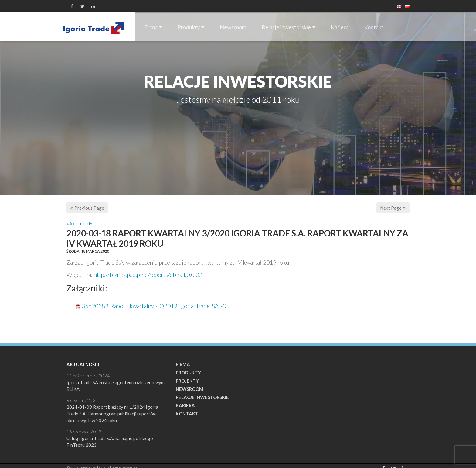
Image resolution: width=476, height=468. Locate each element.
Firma (153, 27)
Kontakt (374, 27)
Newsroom (233, 27)
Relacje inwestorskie (289, 27)
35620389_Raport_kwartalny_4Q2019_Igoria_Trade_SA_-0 (154, 306)
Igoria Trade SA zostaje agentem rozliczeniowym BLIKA (116, 386)
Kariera (340, 27)
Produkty (191, 27)
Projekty (187, 381)
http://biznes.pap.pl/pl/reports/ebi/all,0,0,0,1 (149, 275)
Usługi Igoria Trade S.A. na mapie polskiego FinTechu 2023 (110, 442)
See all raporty (79, 224)
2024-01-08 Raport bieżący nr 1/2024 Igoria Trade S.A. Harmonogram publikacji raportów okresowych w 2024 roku (112, 414)
